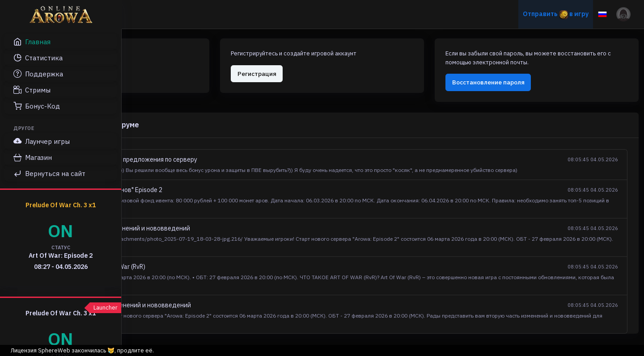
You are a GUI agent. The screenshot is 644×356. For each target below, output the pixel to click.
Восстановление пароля (526, 86)
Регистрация (341, 69)
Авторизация (173, 69)
